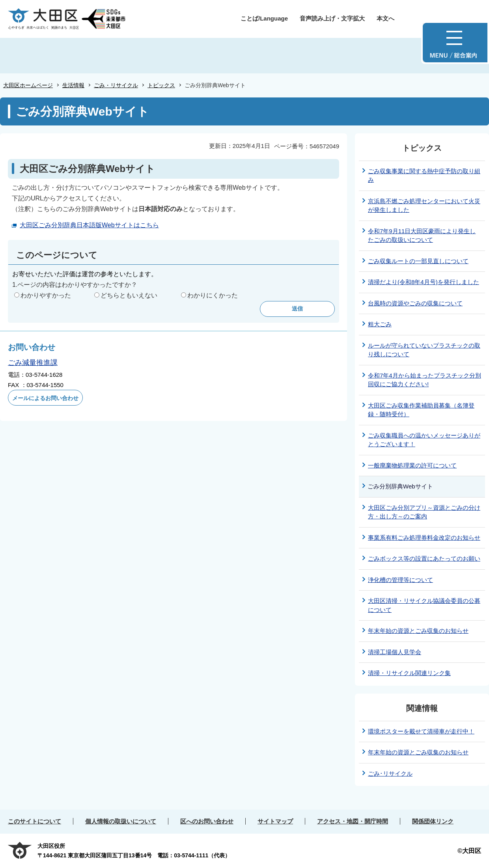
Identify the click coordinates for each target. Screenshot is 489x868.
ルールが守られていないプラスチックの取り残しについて (424, 350)
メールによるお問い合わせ (45, 398)
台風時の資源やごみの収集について (415, 303)
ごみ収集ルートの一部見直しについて (418, 261)
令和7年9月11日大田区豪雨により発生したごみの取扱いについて (422, 236)
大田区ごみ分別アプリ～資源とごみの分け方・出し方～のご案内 (424, 512)
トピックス (161, 85)
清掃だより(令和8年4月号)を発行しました (424, 282)
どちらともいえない (129, 295)
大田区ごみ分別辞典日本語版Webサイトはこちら (89, 225)
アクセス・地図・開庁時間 (353, 821)
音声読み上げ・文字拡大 (332, 18)
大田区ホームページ (28, 85)
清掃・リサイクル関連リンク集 (409, 673)
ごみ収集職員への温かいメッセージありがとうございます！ (424, 440)
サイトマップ (275, 821)
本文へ (385, 18)
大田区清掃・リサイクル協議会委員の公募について (424, 605)
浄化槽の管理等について (400, 580)
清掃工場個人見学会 (395, 652)
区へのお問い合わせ (207, 821)
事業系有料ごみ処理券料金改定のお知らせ (424, 538)
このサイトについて (35, 821)
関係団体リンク (433, 821)
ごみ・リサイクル (116, 85)
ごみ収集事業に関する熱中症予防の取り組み (424, 176)
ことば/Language (264, 18)
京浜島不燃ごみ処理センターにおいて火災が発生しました (424, 206)
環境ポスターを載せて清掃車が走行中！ (421, 731)
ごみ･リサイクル (390, 774)
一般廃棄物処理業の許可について (412, 465)
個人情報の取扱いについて (121, 821)
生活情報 (73, 85)
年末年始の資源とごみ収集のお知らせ (418, 631)
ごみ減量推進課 (33, 363)
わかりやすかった (46, 295)
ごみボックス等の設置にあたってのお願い (424, 558)
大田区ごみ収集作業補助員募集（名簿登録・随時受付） (421, 410)
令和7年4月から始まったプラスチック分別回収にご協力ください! (425, 380)
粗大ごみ (380, 324)
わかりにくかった (213, 295)
